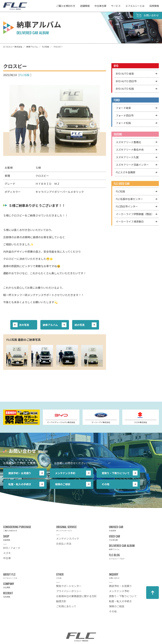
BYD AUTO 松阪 (125, 89)
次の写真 (24, 325)
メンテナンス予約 (65, 473)
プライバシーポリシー (69, 591)
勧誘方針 (61, 601)
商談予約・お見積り (20, 473)
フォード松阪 (123, 123)
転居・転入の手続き (20, 484)
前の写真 (80, 325)
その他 (106, 484)
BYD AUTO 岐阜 (125, 73)
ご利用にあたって (66, 606)
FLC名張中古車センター (129, 199)
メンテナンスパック (68, 538)
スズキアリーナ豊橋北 (128, 142)
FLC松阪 (25, 75)
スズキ (7, 553)
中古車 (7, 558)
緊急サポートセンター (69, 586)
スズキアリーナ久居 (127, 157)
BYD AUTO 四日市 (126, 81)
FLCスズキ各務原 (126, 172)
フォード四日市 (125, 115)
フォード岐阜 (123, 108)
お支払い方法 (64, 544)
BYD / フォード (12, 548)
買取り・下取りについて (116, 473)
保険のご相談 (63, 484)
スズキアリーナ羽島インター (132, 165)
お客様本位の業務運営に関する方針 (76, 596)
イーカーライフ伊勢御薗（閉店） (135, 214)
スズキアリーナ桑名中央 (130, 150)
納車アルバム (50, 325)
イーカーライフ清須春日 (130, 221)
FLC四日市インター (127, 206)
